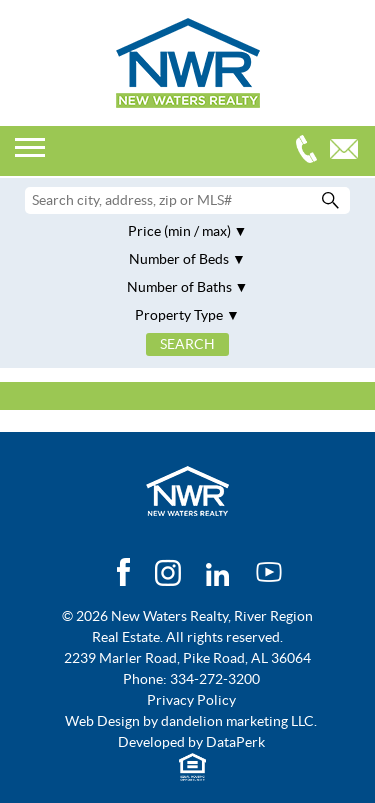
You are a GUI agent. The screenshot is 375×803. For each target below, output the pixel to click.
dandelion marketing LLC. (239, 721)
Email (349, 151)
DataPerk (235, 742)
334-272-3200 (311, 151)
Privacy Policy (191, 700)
